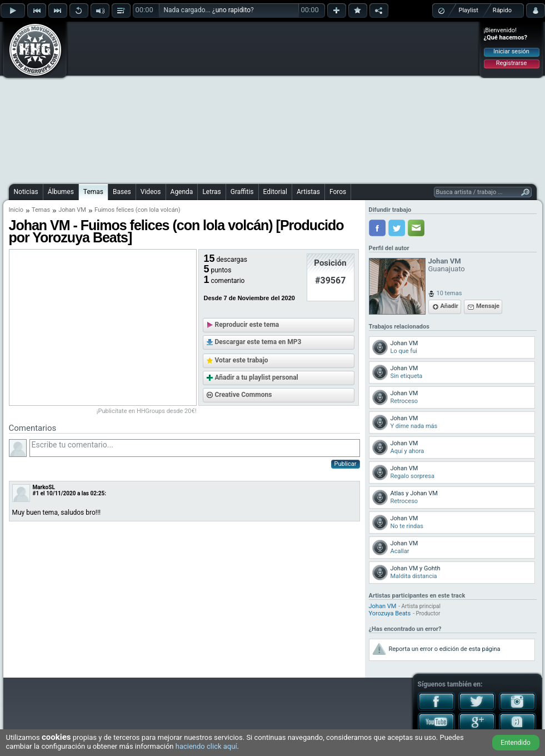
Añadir (449, 306)
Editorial (275, 192)
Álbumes (61, 192)
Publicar (346, 464)
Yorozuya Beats (390, 613)
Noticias (26, 192)
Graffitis (242, 192)
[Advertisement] (261, 101)
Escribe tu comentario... (195, 448)
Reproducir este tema (247, 325)
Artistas (308, 192)
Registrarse (511, 63)
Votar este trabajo (242, 360)
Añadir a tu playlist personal (257, 377)
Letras (211, 192)
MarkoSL (44, 487)
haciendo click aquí (206, 746)
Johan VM (72, 210)
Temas (93, 192)
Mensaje (488, 306)
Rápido (502, 10)
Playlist (469, 10)
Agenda (182, 192)
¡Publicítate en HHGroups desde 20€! (147, 411)
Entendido (516, 743)
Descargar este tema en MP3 (258, 342)
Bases (122, 192)
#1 (36, 493)
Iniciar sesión (511, 51)
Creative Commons (244, 395)
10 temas (449, 293)
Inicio (16, 210)
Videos (151, 192)
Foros (338, 192)
